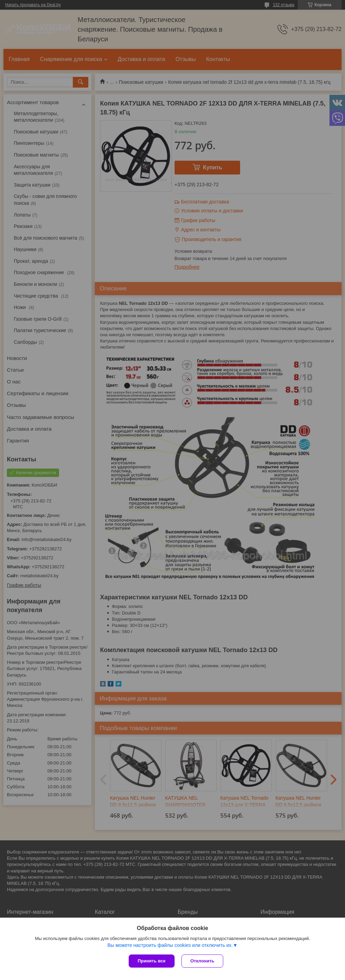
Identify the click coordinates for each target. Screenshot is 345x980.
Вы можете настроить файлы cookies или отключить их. (170, 945)
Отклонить (202, 961)
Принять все (152, 961)
